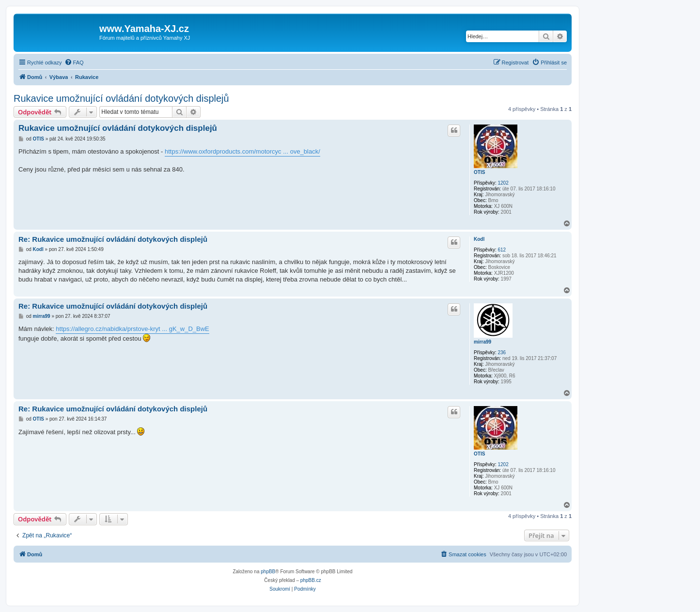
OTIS (479, 172)
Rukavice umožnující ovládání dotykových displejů (121, 98)
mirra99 (482, 342)
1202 (503, 183)
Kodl (479, 239)
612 (502, 250)
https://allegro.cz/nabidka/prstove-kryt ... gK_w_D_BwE (132, 329)
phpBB (268, 572)
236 (502, 353)
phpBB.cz (311, 580)
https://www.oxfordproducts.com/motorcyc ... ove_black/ (242, 151)
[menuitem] (74, 63)
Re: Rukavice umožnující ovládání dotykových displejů (113, 239)
